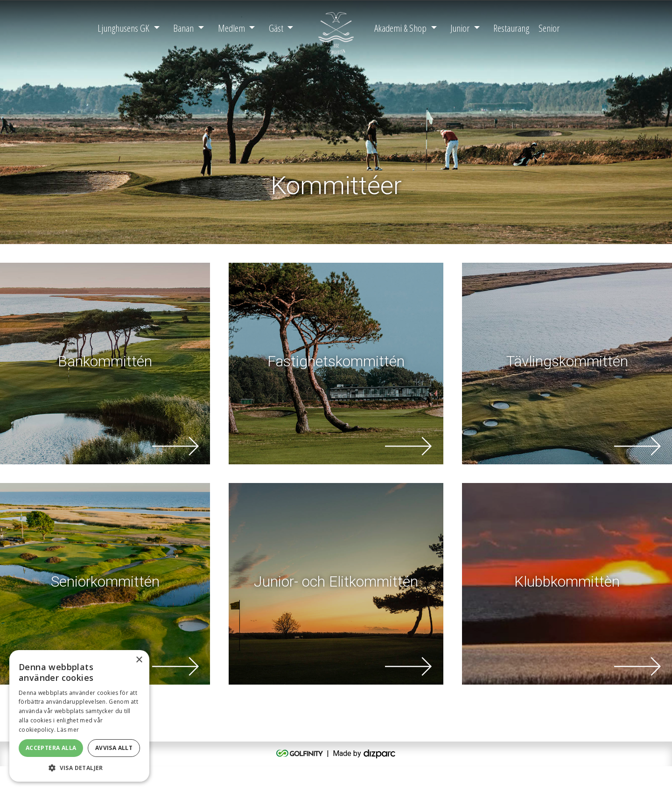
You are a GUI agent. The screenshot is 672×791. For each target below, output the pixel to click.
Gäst (276, 28)
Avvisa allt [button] (114, 748)
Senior (549, 28)
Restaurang (511, 28)
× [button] (139, 660)
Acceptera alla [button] (51, 748)
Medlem (231, 28)
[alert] (79, 716)
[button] (79, 768)
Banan (183, 28)
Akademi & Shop (400, 28)
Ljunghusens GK (123, 28)
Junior (460, 28)
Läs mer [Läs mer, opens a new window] (68, 730)
